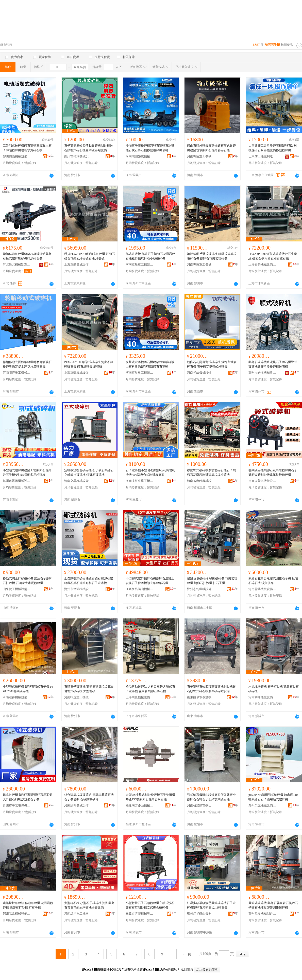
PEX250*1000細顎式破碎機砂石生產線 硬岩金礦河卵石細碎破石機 (273, 256)
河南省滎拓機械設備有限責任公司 (262, 481)
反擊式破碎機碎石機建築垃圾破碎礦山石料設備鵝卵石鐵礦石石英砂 (150, 364)
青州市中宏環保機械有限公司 (17, 805)
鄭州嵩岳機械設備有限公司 (17, 914)
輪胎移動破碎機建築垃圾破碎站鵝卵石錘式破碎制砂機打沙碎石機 (27, 256)
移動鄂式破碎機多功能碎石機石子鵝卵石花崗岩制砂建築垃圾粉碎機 (211, 473)
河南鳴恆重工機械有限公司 (201, 156)
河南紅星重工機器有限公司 (140, 265)
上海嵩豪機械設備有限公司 (78, 265)
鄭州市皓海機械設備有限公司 (262, 373)
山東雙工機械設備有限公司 (17, 589)
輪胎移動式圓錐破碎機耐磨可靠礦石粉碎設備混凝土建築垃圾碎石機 (27, 364)
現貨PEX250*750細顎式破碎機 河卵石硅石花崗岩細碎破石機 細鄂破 (90, 256)
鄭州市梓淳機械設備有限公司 (78, 156)
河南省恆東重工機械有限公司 (140, 481)
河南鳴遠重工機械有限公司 (78, 697)
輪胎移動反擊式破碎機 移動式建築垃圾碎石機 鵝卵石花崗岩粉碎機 (212, 256)
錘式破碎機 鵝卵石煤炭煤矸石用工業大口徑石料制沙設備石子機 (28, 797)
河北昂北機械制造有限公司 (17, 265)
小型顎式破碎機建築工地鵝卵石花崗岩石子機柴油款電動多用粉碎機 (27, 473)
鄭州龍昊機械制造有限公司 (262, 914)
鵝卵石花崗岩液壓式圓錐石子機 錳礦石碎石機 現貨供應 (273, 581)
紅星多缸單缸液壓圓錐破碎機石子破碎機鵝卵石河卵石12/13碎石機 (211, 905)
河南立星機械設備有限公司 (78, 481)
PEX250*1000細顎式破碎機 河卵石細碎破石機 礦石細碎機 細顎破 (89, 364)
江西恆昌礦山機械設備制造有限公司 (140, 589)
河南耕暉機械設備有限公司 (262, 697)
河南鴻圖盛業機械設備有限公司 (140, 156)
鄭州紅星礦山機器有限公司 (201, 914)
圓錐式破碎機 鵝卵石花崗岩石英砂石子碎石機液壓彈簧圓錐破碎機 (273, 905)
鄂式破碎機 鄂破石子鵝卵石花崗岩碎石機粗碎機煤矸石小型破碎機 (150, 256)
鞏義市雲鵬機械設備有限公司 (140, 914)
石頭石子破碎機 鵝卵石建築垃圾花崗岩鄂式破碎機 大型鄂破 (89, 689)
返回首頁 (187, 969)
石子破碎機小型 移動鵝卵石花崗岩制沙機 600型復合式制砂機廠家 (150, 473)
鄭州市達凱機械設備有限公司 (78, 589)
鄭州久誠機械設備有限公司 (262, 805)
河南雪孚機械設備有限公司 (262, 589)
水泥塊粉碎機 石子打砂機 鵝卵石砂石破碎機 (274, 689)
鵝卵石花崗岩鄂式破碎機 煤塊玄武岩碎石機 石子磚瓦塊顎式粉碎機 (212, 364)
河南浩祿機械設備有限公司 (17, 697)
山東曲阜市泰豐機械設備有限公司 (201, 697)
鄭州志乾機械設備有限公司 (201, 589)
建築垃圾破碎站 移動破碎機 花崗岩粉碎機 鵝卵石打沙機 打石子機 (212, 581)
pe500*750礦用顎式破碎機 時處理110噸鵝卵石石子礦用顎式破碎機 (273, 797)
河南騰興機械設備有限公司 (78, 805)
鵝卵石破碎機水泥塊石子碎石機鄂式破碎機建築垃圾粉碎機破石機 (273, 364)
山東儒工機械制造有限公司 (262, 156)
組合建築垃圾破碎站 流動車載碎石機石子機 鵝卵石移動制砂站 (89, 797)
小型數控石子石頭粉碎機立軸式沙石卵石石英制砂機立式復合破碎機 (150, 905)
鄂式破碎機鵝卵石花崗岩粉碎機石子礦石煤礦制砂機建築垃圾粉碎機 (273, 473)
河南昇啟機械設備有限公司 (201, 373)
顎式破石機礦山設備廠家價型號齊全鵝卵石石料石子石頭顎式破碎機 (211, 797)
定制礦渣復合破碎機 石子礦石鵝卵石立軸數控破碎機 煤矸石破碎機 (89, 473)
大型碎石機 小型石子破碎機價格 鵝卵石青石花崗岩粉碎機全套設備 (89, 905)
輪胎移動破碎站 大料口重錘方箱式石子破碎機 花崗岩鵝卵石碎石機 (150, 689)
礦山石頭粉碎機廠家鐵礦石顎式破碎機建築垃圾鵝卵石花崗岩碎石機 (211, 148)
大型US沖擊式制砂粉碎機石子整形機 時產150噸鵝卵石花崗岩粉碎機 (150, 797)
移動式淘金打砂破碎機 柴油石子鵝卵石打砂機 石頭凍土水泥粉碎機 (28, 581)
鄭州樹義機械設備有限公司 (17, 156)
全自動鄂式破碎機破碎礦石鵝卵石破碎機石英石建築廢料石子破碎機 (89, 581)
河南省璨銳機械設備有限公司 (201, 481)
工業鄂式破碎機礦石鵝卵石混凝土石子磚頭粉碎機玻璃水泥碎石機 (27, 148)
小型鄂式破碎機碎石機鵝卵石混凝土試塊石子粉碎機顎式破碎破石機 (150, 581)
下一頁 (186, 954)
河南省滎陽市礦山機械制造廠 (201, 805)
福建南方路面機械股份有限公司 (140, 805)
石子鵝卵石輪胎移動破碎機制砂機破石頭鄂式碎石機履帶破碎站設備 (89, 148)
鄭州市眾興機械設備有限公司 (17, 481)
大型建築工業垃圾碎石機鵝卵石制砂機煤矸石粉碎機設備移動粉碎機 (273, 148)
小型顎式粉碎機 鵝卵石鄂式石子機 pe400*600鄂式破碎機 (28, 689)
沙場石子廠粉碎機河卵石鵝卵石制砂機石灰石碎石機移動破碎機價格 (150, 148)
